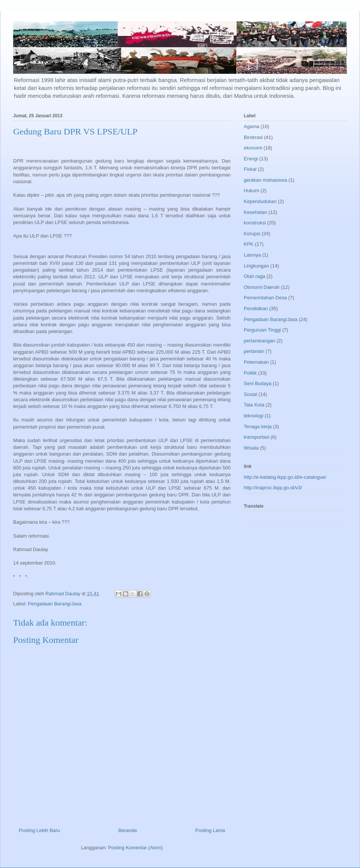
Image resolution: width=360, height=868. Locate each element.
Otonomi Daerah (262, 287)
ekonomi (253, 148)
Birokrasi (253, 137)
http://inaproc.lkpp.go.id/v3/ (273, 488)
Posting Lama (210, 830)
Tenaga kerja (258, 427)
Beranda (128, 830)
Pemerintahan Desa (265, 298)
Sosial (250, 394)
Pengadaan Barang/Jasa (55, 604)
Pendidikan (256, 309)
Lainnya (252, 255)
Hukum (251, 190)
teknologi (253, 416)
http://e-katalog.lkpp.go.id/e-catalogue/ (285, 477)
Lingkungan (256, 266)
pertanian (254, 351)
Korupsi (252, 234)
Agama (251, 126)
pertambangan (259, 341)
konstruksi (255, 223)
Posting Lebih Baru (39, 830)
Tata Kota (254, 405)
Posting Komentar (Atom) (135, 848)
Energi (251, 159)
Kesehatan (255, 212)
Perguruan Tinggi (262, 330)
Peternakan (256, 362)
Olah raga (254, 276)
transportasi (256, 437)
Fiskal (250, 169)
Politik (250, 373)
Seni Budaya (258, 383)
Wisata (251, 448)
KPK (249, 244)
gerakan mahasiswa (265, 180)
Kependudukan (260, 201)
